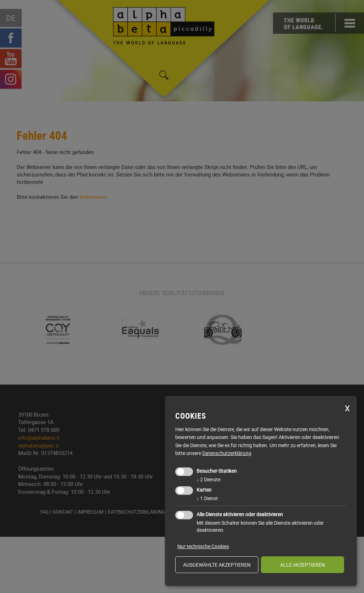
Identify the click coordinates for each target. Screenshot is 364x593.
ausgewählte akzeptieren (217, 565)
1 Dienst (207, 498)
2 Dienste (208, 479)
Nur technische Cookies (203, 546)
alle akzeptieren (303, 565)
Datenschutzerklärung (227, 453)
